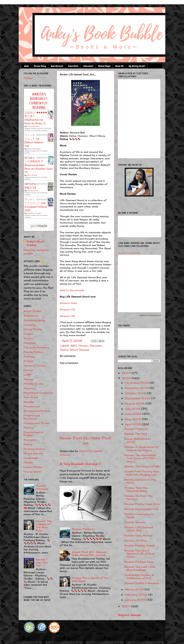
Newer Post (71, 438)
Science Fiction (34, 449)
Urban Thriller (33, 467)
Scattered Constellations (129, 253)
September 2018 (138, 398)
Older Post (101, 438)
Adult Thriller (33, 311)
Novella (29, 402)
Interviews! (88, 66)
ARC (74, 346)
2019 (127, 373)
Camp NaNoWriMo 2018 (138, 440)
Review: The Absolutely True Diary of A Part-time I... (140, 458)
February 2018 (136, 595)
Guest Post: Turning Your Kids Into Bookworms (142, 473)
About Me (119, 66)
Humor (83, 346)
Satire (64, 350)
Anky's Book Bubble (35, 243)
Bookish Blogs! (104, 66)
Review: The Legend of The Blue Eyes (90, 579)
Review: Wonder (135, 522)
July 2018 (133, 409)
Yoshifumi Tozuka (34, 213)
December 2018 (137, 383)
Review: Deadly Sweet (139, 545)
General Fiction (34, 366)
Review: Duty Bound (138, 535)
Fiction (28, 361)
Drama (28, 334)
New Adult (31, 397)
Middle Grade (33, 384)
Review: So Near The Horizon (138, 497)
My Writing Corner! (137, 66)
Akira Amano (32, 175)
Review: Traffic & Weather (142, 583)
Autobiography (34, 320)
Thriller (28, 462)
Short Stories (79, 350)
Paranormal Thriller (37, 423)
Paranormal (32, 406)
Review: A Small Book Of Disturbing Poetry (142, 449)
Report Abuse (129, 615)
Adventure (31, 316)
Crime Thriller (33, 329)
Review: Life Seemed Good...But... (139, 529)
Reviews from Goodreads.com (150, 315)
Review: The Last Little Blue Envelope (140, 568)
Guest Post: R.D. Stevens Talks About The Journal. (89, 554)
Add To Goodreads (72, 290)
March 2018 (135, 589)
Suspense (31, 458)
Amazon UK (67, 316)
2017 (127, 606)
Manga (29, 379)
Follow (28, 78)
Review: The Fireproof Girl (142, 466)
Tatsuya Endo (33, 191)
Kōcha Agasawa (33, 126)
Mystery (30, 388)
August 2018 (135, 403)
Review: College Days (139, 562)
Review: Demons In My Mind (140, 481)
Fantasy (29, 356)
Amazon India (68, 303)
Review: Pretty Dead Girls (142, 504)
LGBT (28, 375)
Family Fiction (33, 352)
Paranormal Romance (32, 417)
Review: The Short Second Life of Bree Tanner (140, 554)
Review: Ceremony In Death (139, 516)
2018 (127, 378)
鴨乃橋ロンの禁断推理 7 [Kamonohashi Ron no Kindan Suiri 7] (39, 165)
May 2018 (133, 419)
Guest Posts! (73, 66)
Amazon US (67, 310)
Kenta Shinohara (34, 149)
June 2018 (134, 414)
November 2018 (137, 388)
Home (27, 66)
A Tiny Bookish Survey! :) (80, 464)
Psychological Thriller (33, 434)
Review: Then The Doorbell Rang (136, 489)
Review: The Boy (135, 540)
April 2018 (133, 424)
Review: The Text (136, 434)
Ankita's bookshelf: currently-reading (39, 101)
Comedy (30, 325)
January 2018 (136, 600)
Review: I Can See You (42, 562)
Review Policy (40, 66)
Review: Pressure (83, 529)
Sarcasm (96, 346)
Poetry (28, 428)
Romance (30, 440)
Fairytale (30, 343)
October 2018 (136, 393)
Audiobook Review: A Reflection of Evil (139, 576)
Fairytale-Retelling (36, 347)
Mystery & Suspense (38, 393)
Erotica (29, 338)
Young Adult (32, 472)
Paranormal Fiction (37, 411)
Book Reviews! (57, 66)
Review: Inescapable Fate (141, 509)
